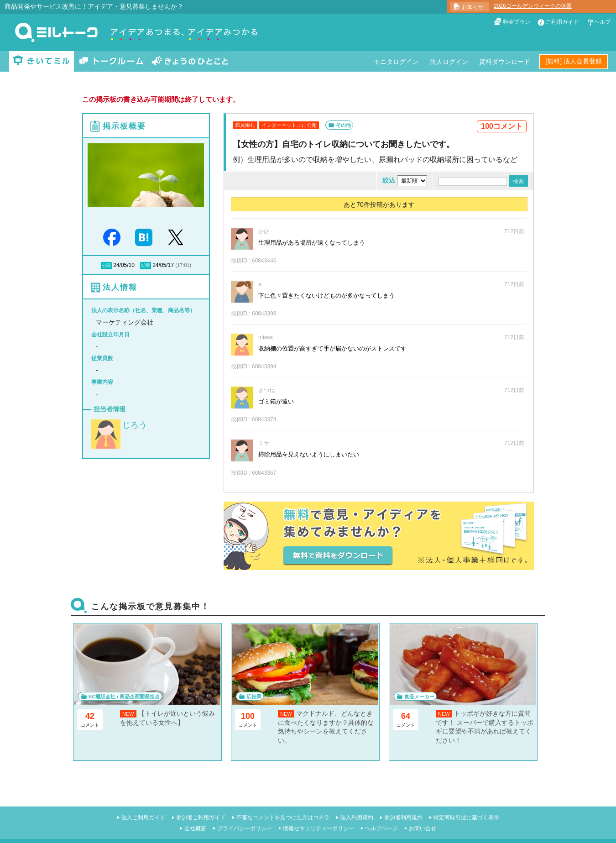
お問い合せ (423, 828)
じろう (135, 425)
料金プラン (517, 22)
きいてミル (42, 61)
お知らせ (473, 7)
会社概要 (195, 828)
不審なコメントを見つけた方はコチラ (283, 817)
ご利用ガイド (562, 22)
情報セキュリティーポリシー (318, 828)
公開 (106, 265)
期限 (146, 265)
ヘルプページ (381, 828)
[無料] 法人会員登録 (574, 61)
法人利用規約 (357, 817)
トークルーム (111, 61)
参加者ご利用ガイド (201, 817)
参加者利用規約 (403, 817)
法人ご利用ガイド (143, 817)
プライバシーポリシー (245, 828)
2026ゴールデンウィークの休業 (533, 6)
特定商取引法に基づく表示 (466, 817)
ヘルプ (602, 22)
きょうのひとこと (190, 61)
